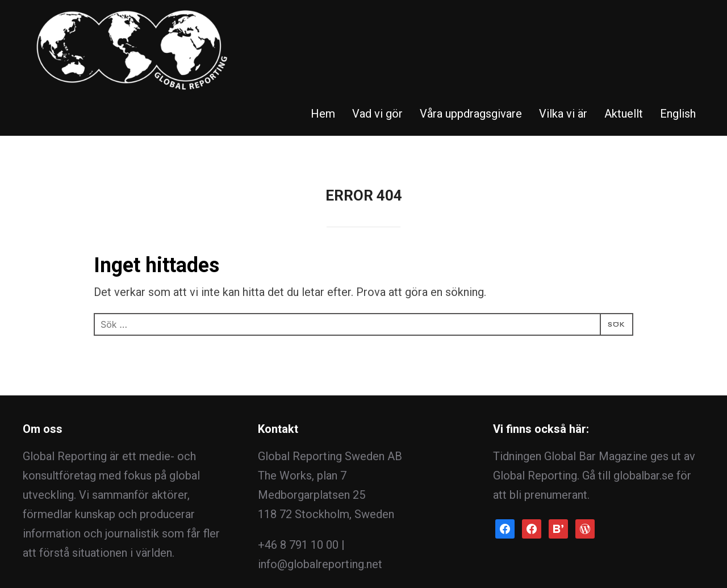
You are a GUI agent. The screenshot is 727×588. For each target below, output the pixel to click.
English (678, 26)
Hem (323, 26)
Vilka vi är (563, 26)
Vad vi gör (377, 26)
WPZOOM (679, 558)
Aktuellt (624, 26)
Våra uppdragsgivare (471, 26)
